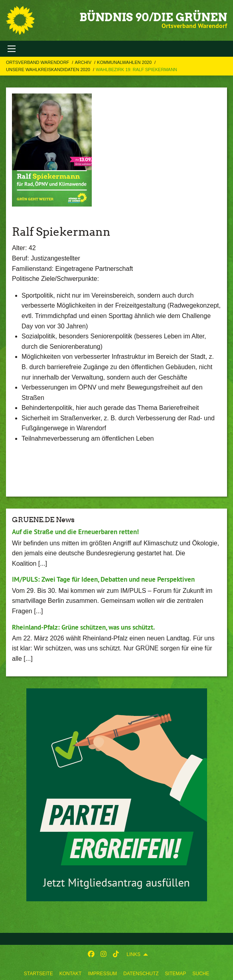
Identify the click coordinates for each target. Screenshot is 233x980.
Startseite (39, 974)
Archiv (84, 62)
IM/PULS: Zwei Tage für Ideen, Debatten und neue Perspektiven (103, 579)
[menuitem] (39, 972)
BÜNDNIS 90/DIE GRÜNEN (153, 17)
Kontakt (71, 974)
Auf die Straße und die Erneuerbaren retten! (75, 532)
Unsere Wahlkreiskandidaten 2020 (49, 70)
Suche (201, 974)
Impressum (102, 974)
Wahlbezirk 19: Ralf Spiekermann (136, 70)
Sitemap (176, 974)
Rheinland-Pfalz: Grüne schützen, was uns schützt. (83, 627)
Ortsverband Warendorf (38, 62)
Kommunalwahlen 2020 (125, 62)
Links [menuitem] (133, 954)
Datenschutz (141, 974)
